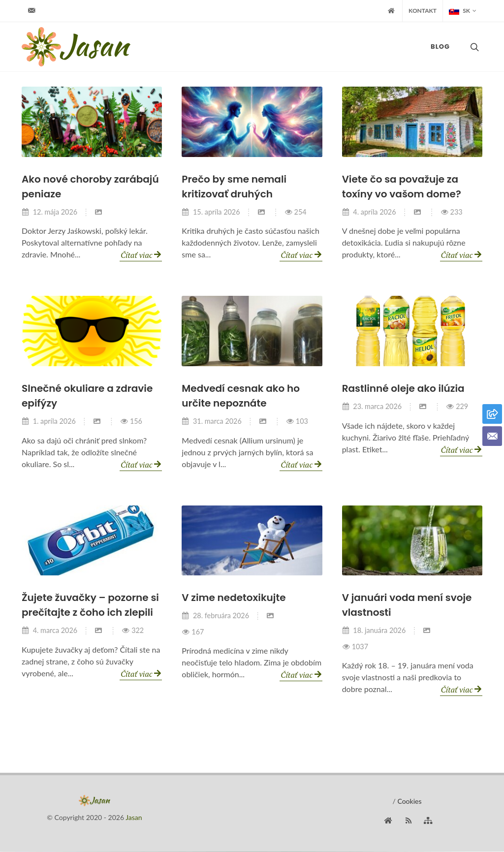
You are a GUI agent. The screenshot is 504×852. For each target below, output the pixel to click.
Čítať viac (141, 255)
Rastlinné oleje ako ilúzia (403, 389)
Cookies (409, 802)
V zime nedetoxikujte (234, 598)
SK (463, 11)
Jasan (134, 818)
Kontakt (423, 11)
